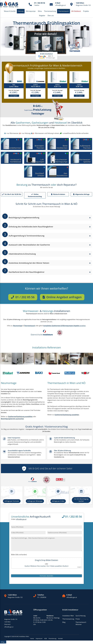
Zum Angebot (14, 96)
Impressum (39, 639)
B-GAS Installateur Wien (22, 637)
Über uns (51, 16)
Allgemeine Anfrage (81, 195)
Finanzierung (52, 639)
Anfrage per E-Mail (58, 502)
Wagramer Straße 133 (15, 598)
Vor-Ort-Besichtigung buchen (81, 501)
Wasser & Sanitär (10, 11)
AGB (46, 639)
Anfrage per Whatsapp (35, 502)
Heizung (21, 11)
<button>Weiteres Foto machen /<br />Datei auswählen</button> (47, 567)
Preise (78, 620)
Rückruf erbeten (58, 195)
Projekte (86, 11)
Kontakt (60, 639)
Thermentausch (64, 11)
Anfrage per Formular (12, 502)
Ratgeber (42, 16)
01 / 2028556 (42, 598)
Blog (64, 623)
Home (32, 639)
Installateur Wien (68, 616)
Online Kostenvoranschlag (35, 196)
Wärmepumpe (31, 11)
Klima (40, 11)
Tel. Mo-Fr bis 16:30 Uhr (12, 195)
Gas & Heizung (81, 616)
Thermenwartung (50, 11)
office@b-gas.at (21, 520)
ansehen (64, 326)
